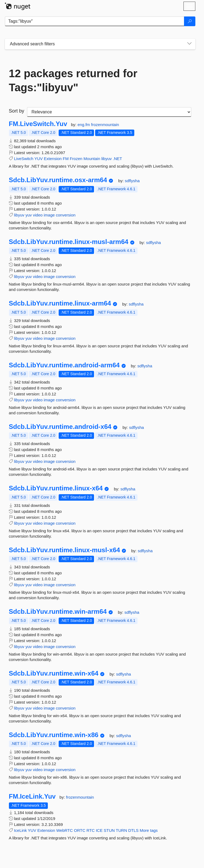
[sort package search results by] (109, 112)
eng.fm (84, 125)
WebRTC (64, 830)
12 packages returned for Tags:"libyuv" (73, 80)
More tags (149, 830)
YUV (39, 159)
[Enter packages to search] (95, 21)
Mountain (92, 159)
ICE (99, 830)
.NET (117, 159)
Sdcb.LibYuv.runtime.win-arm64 (58, 612)
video (38, 215)
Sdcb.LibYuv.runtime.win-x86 (54, 735)
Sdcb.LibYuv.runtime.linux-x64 (56, 488)
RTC (91, 830)
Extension (53, 159)
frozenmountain (105, 125)
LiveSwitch (24, 159)
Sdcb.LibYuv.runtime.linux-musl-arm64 (69, 242)
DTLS (133, 830)
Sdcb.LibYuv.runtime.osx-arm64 (58, 180)
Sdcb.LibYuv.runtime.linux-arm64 (60, 303)
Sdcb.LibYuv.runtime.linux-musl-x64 (65, 550)
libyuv (106, 159)
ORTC (79, 830)
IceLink (21, 830)
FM (66, 159)
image (49, 215)
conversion (66, 215)
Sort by (17, 111)
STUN (109, 830)
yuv (29, 215)
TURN (122, 830)
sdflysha (132, 181)
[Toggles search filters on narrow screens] (189, 44)
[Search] (190, 21)
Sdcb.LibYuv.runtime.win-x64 (54, 673)
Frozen (76, 159)
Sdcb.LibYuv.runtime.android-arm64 (64, 365)
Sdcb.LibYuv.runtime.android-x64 (60, 427)
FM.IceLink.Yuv (32, 796)
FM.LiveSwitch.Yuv (38, 124)
